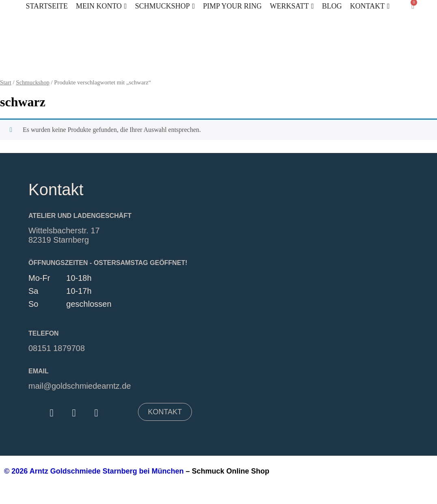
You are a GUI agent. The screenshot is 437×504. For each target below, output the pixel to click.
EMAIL (39, 371)
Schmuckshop (33, 82)
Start (6, 82)
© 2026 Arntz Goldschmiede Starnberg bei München (94, 471)
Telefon (44, 333)
